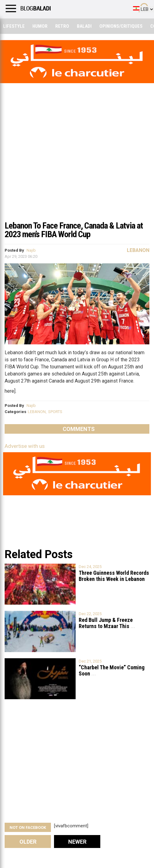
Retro (62, 26)
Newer (77, 842)
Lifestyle (14, 26)
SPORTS (55, 412)
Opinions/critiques (121, 26)
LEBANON (37, 412)
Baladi (84, 26)
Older (28, 842)
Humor (40, 26)
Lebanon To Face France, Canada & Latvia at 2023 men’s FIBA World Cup (74, 230)
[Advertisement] (77, 171)
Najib (31, 250)
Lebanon (138, 250)
